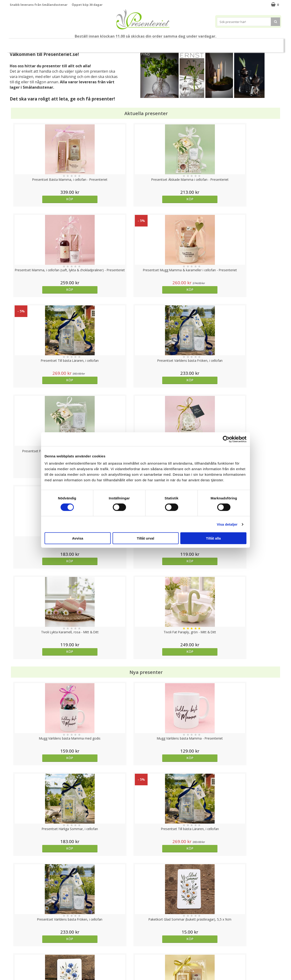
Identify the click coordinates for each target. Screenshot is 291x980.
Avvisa (78, 538)
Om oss (16, 951)
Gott (249, 44)
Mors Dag (40, 44)
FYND (145, 54)
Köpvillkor (17, 944)
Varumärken (19, 937)
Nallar (14, 965)
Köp (44, 199)
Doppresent (19, 972)
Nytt (19, 44)
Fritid (231, 44)
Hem (195, 44)
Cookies (16, 930)
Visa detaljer (227, 524)
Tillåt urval (146, 538)
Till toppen (146, 914)
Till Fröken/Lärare (73, 44)
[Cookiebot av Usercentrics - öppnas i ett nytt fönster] (226, 439)
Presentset (144, 44)
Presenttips (172, 44)
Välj (44, 683)
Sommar (119, 44)
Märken (269, 44)
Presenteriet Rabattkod (28, 958)
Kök (213, 44)
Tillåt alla (213, 538)
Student (100, 44)
